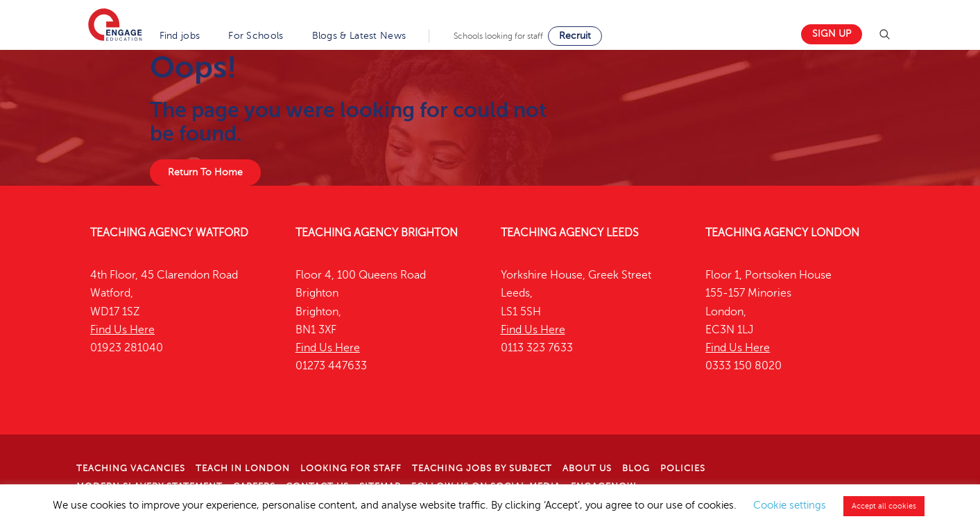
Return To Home (205, 172)
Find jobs (180, 36)
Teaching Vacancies (131, 468)
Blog (636, 468)
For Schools (256, 36)
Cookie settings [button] (790, 505)
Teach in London (243, 468)
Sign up (832, 34)
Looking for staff (351, 468)
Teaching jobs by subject (482, 468)
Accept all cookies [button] (884, 506)
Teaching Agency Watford (169, 233)
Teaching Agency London (782, 233)
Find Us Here (122, 330)
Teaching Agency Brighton (377, 233)
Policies (683, 468)
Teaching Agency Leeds (570, 233)
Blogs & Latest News (359, 36)
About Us (587, 468)
